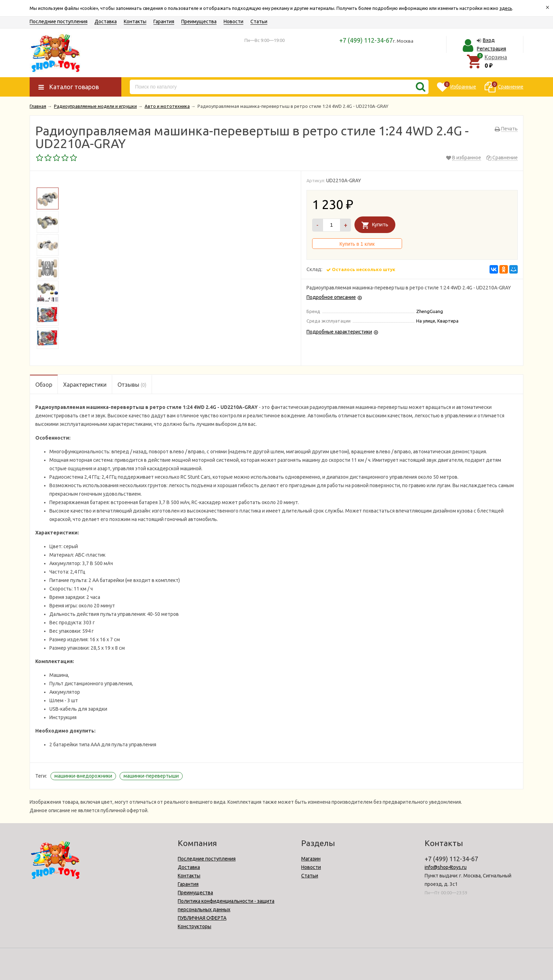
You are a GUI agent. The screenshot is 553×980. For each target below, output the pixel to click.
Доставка (106, 22)
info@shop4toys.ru (446, 867)
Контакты (135, 22)
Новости (233, 22)
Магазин (311, 859)
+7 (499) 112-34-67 (366, 40)
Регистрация (491, 49)
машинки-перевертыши (151, 776)
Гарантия (164, 22)
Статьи (259, 22)
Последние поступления (59, 22)
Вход (489, 40)
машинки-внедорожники (83, 776)
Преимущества (199, 22)
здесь (506, 8)
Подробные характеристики (339, 332)
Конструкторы (195, 926)
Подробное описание (331, 297)
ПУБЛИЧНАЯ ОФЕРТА (202, 918)
